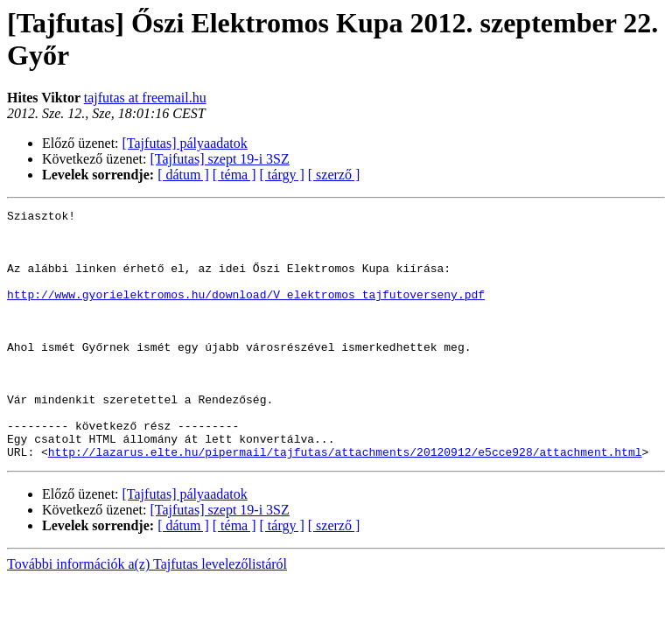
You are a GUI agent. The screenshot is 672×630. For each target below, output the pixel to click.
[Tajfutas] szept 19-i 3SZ (220, 159)
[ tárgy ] (282, 175)
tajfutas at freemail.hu (145, 98)
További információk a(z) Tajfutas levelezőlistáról (147, 614)
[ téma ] (234, 175)
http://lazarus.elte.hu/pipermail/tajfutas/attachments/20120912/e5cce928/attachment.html (345, 501)
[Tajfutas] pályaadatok (185, 143)
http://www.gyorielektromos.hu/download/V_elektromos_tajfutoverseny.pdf (246, 312)
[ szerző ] (334, 175)
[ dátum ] (183, 175)
